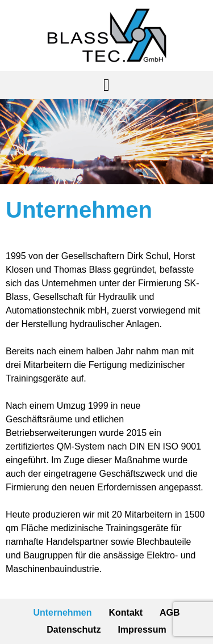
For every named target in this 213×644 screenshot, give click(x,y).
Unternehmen (62, 613)
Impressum (142, 630)
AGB (170, 613)
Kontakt (126, 613)
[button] (106, 85)
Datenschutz (74, 630)
